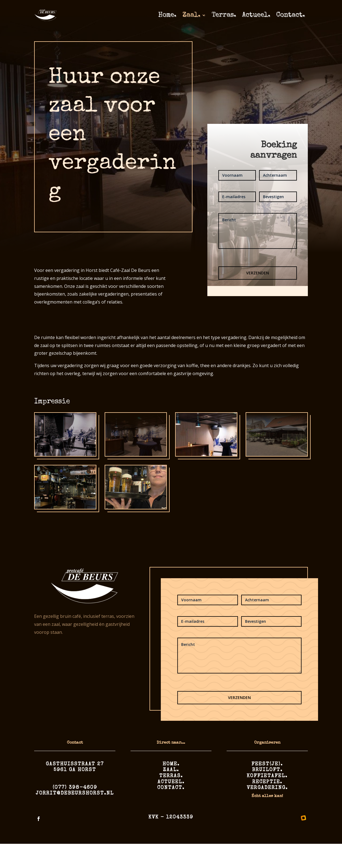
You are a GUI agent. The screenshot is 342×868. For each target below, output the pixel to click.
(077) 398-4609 (75, 788)
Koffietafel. (267, 776)
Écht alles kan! (267, 796)
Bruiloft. (267, 770)
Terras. (224, 15)
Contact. (291, 15)
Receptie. (267, 782)
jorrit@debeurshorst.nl (75, 793)
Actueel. (256, 15)
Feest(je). (267, 764)
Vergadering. (267, 788)
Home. (167, 15)
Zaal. (191, 15)
